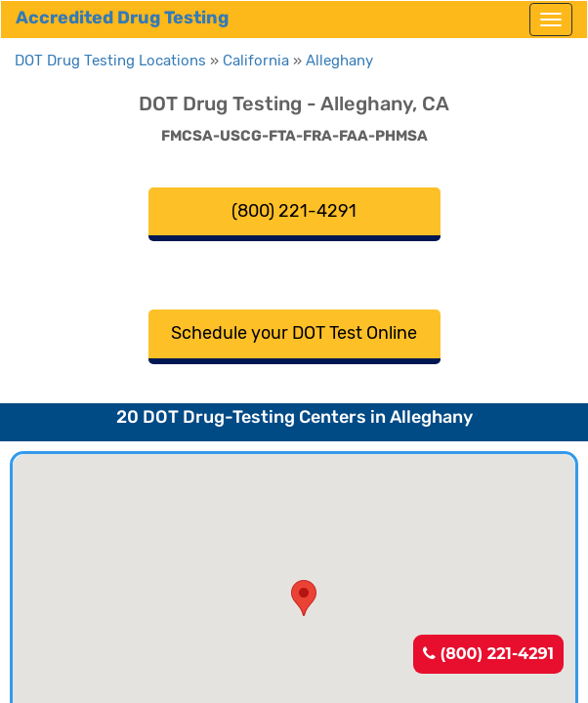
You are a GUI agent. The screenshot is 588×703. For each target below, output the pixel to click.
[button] (304, 598)
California (256, 61)
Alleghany (339, 61)
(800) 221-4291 (488, 654)
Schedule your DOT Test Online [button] (294, 333)
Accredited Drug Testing (122, 18)
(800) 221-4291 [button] (294, 211)
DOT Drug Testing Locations (110, 61)
